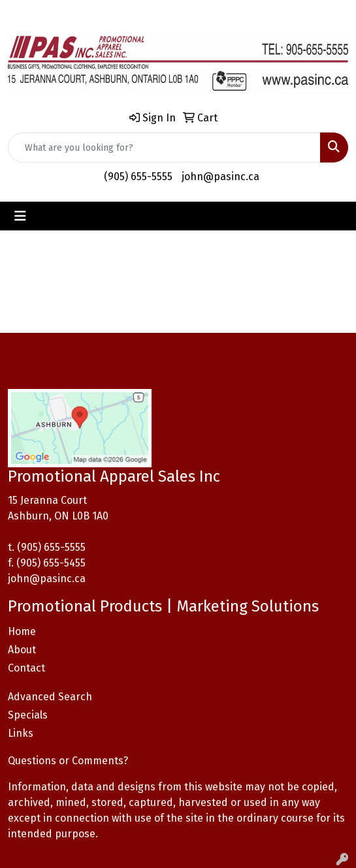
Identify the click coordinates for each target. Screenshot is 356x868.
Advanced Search (50, 697)
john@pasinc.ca (220, 177)
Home (22, 631)
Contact (26, 668)
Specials (28, 715)
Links (21, 733)
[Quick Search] (164, 147)
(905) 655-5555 (138, 177)
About (22, 650)
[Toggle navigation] (20, 216)
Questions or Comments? (68, 761)
